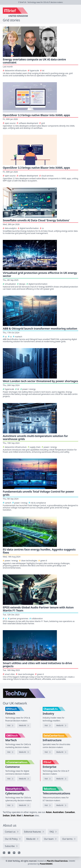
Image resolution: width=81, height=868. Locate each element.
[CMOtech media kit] (24, 752)
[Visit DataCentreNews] (48, 752)
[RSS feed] (19, 853)
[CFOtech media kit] (24, 726)
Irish (13, 815)
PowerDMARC (46, 864)
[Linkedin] (4, 853)
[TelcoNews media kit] (61, 805)
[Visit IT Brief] (48, 779)
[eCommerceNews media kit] (24, 779)
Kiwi (19, 815)
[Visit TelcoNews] (48, 805)
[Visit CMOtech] (10, 752)
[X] (9, 853)
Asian (49, 812)
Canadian (70, 812)
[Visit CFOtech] (10, 726)
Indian (6, 815)
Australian (58, 812)
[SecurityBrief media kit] (24, 805)
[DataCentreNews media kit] (61, 752)
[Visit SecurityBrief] (10, 805)
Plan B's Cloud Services (57, 861)
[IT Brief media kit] (61, 779)
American (29, 815)
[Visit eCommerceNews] (10, 779)
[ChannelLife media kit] (61, 726)
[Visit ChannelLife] (48, 726)
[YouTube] (14, 853)
